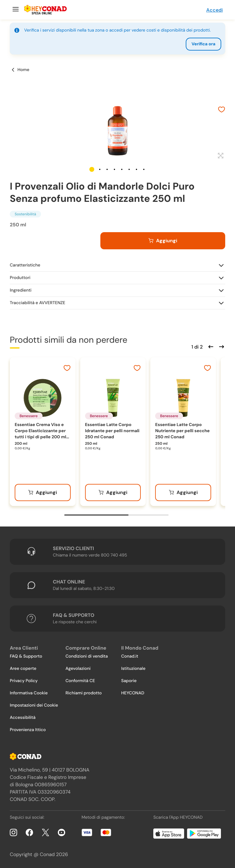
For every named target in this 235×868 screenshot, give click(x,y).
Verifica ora (203, 44)
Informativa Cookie (29, 693)
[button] (92, 169)
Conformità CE (80, 681)
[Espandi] (220, 156)
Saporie (129, 681)
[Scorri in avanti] (221, 346)
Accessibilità (23, 718)
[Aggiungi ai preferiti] (222, 110)
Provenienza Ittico (28, 730)
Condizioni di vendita (87, 656)
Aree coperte (23, 669)
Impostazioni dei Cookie (34, 705)
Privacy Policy (24, 681)
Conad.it (130, 656)
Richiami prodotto (84, 693)
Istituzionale (133, 669)
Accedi (214, 10)
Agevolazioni (78, 669)
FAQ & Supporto (26, 656)
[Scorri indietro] (210, 346)
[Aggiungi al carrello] (163, 241)
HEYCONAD (133, 693)
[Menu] (15, 10)
